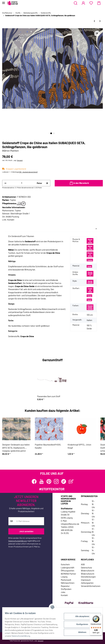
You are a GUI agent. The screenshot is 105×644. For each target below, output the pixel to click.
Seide (89, 266)
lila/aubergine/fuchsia (90, 307)
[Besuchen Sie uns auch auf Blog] (71, 481)
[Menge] (22, 183)
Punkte (90, 260)
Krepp (89, 296)
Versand (20, 160)
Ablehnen (80, 632)
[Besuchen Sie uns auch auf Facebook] (34, 481)
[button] (76, 3)
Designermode (90, 282)
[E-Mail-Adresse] (29, 521)
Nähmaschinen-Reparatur (68, 584)
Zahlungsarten (87, 583)
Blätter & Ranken (90, 248)
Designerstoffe (90, 274)
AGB (83, 564)
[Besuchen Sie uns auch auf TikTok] (64, 481)
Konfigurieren (80, 624)
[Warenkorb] (99, 3)
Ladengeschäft (68, 568)
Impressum (86, 580)
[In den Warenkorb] (79, 183)
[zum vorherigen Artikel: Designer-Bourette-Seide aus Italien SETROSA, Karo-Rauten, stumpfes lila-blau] (94, 21)
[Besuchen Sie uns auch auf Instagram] (56, 481)
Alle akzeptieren (80, 616)
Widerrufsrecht (88, 571)
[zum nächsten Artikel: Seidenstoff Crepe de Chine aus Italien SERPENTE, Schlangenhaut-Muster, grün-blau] (100, 21)
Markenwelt (66, 580)
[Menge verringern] (5, 183)
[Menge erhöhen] (47, 183)
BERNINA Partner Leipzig (68, 575)
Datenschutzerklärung (17, 541)
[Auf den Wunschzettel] (97, 34)
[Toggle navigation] (4, 2)
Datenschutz (86, 568)
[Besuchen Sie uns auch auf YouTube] (41, 481)
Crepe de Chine (90, 290)
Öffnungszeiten (68, 571)
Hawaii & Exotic (90, 241)
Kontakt (11, 220)
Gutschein (65, 564)
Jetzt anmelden (26, 531)
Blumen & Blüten (90, 254)
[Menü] (101, 616)
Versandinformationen (91, 586)
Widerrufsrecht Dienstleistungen (88, 575)
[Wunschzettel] (91, 3)
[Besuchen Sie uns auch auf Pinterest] (49, 481)
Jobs (63, 592)
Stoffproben (66, 589)
